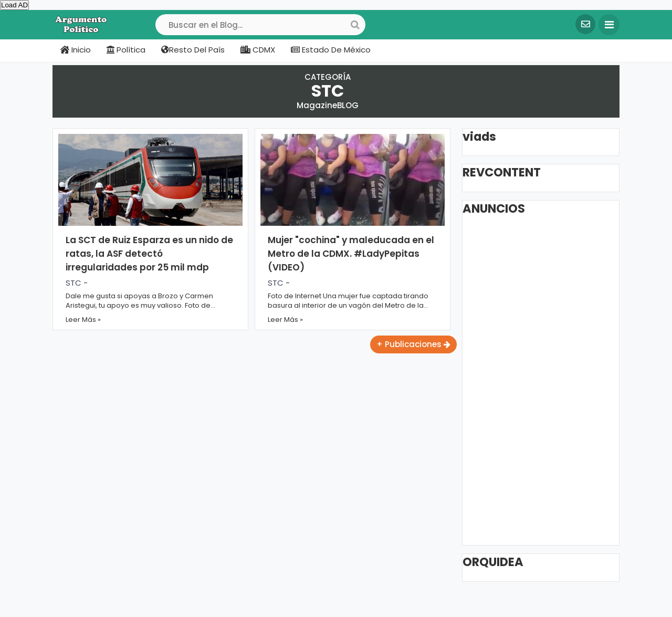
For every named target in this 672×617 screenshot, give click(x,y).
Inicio (76, 50)
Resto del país (193, 50)
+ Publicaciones (413, 344)
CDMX (258, 50)
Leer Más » (83, 320)
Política (126, 50)
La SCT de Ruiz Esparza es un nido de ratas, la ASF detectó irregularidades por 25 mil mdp (149, 254)
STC (73, 283)
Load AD (14, 5)
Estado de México (331, 50)
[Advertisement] (547, 380)
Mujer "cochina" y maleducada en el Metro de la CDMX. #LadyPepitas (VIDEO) (351, 254)
